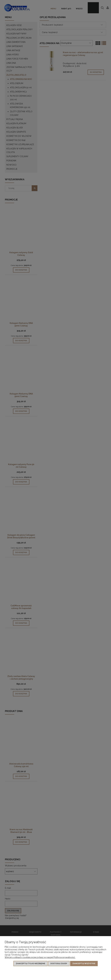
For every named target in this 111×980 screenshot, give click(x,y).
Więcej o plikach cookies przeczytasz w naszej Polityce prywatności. (40, 957)
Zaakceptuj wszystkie (84, 964)
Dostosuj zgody (59, 964)
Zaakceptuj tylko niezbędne (30, 964)
